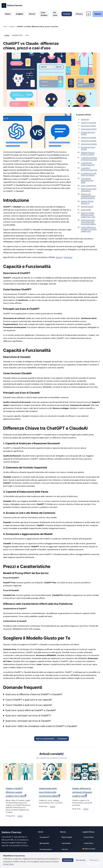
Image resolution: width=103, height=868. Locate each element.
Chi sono (55, 14)
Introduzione (85, 119)
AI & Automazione (46, 849)
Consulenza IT (44, 837)
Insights (20, 14)
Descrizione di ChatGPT (89, 126)
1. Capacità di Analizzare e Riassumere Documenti (89, 159)
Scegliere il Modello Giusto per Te (87, 202)
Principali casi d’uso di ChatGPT (88, 133)
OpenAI (59, 257)
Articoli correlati (86, 210)
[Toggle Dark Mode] (88, 14)
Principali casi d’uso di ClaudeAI (88, 148)
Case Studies (44, 14)
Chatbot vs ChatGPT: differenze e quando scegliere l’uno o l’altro (88, 215)
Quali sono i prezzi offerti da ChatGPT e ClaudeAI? (31, 710)
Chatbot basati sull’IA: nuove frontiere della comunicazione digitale (88, 222)
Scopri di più (8, 864)
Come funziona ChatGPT (89, 129)
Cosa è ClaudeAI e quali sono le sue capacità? (29, 705)
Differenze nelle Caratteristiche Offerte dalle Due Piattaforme (88, 196)
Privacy (79, 14)
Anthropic (68, 257)
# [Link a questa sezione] (63, 754)
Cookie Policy (89, 843)
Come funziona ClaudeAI (89, 144)
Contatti (67, 14)
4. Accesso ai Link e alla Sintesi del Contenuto (89, 174)
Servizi (32, 14)
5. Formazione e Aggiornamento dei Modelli (87, 180)
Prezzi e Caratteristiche (88, 186)
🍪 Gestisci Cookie (89, 849)
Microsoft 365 (44, 843)
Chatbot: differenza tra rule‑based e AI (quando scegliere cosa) (89, 229)
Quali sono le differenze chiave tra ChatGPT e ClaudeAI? (34, 694)
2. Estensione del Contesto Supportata (88, 164)
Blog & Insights (67, 837)
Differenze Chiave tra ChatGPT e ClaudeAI (88, 153)
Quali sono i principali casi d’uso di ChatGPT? (28, 716)
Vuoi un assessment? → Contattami (51, 739)
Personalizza (94, 860)
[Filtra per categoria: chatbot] (20, 816)
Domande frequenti (87, 206)
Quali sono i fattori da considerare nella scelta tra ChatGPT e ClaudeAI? (41, 726)
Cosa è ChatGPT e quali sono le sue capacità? (29, 700)
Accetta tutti (68, 860)
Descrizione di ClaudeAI (89, 141)
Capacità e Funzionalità (88, 123)
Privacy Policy (89, 837)
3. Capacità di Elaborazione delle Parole (89, 169)
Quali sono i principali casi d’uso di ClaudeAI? (28, 721)
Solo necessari (81, 860)
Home (8, 14)
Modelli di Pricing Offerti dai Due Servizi (89, 190)
